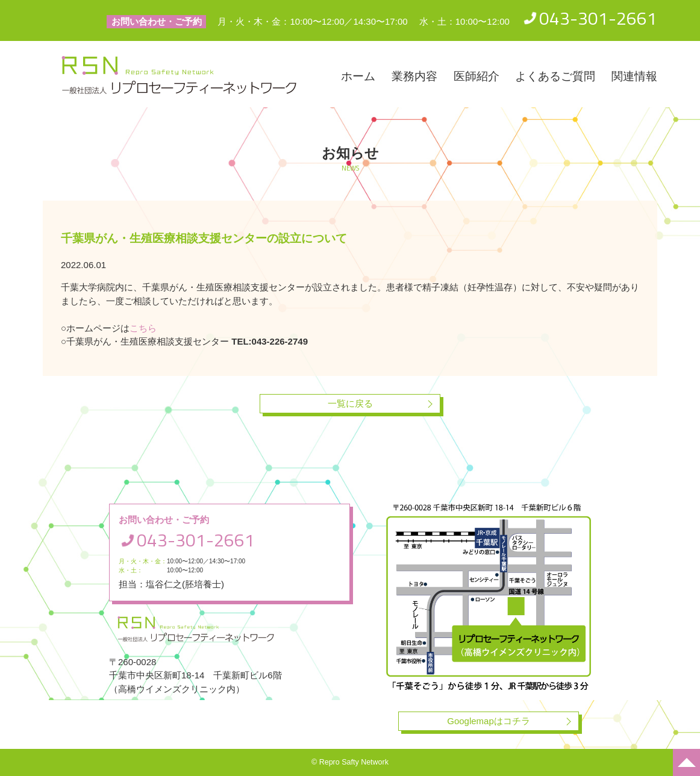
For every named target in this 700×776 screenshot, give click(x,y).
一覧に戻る (350, 403)
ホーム (358, 76)
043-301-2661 (598, 18)
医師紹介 (477, 76)
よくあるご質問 (555, 76)
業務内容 (414, 76)
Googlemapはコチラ (489, 721)
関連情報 (634, 76)
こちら (143, 328)
